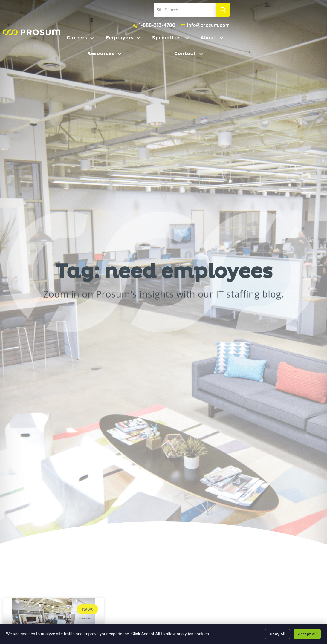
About (231, 44)
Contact (310, 44)
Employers (146, 44)
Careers (106, 44)
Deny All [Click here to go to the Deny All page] (273, 633)
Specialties (191, 44)
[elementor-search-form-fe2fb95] (266, 16)
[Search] (320, 16)
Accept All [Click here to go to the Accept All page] (306, 633)
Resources (269, 44)
